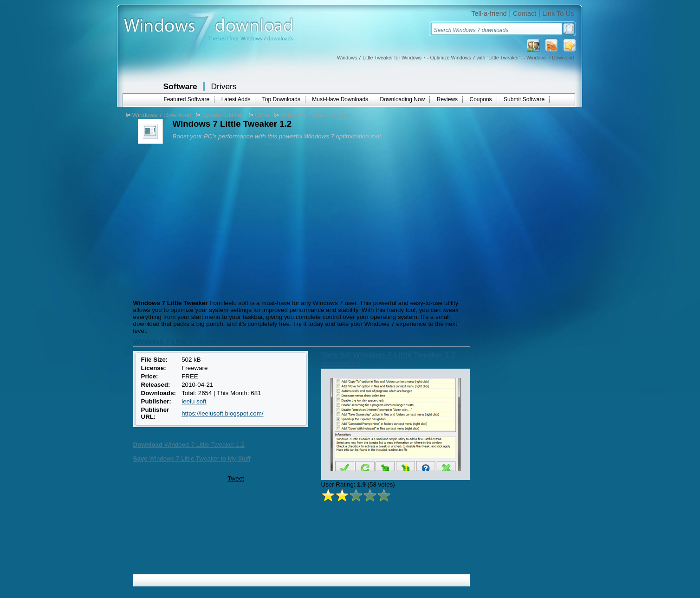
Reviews (447, 99)
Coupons (481, 99)
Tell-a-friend (489, 13)
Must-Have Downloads (340, 99)
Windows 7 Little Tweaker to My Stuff (192, 458)
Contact (525, 13)
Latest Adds (236, 99)
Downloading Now (403, 99)
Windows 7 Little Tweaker (315, 115)
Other (262, 115)
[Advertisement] (209, 221)
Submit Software (524, 99)
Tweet (236, 478)
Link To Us (558, 13)
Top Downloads (281, 99)
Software (180, 86)
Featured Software (187, 99)
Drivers (224, 86)
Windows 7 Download (162, 115)
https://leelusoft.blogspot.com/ (222, 413)
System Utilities (223, 115)
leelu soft (194, 401)
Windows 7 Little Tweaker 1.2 (189, 445)
